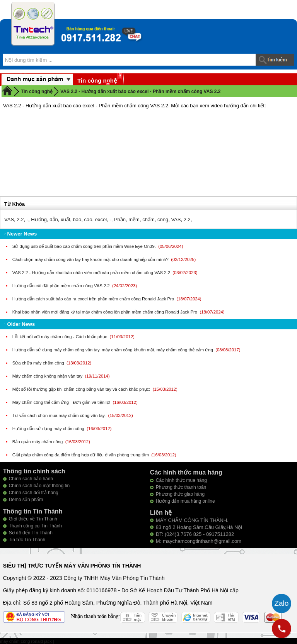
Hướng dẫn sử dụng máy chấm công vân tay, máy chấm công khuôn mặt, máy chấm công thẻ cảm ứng (113, 350)
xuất (65, 219)
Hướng (39, 219)
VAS (9, 219)
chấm (148, 219)
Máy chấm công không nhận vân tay (48, 376)
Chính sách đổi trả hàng (34, 493)
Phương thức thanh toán (181, 487)
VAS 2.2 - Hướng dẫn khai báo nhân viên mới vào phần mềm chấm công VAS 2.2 (92, 273)
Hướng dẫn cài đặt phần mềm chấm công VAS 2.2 (62, 286)
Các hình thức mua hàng (181, 480)
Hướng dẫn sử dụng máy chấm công (49, 429)
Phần (120, 219)
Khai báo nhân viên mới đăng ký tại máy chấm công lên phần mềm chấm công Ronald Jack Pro (106, 312)
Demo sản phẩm (26, 500)
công (163, 219)
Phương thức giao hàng (180, 494)
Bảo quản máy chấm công (38, 442)
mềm (134, 219)
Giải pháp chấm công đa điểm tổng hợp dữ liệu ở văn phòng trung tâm (81, 455)
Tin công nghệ (97, 80)
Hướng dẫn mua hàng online (185, 501)
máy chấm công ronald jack (26, 641)
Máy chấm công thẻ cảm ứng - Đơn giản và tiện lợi (62, 402)
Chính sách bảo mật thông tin (39, 486)
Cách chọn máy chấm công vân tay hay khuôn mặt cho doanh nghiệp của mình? (91, 259)
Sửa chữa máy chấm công (39, 363)
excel (101, 219)
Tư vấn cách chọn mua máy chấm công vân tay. (60, 415)
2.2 (20, 219)
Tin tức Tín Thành (27, 540)
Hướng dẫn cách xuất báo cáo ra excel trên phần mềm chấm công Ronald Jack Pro (94, 299)
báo (77, 219)
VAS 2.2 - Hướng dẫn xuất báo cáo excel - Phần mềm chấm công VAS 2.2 (140, 92)
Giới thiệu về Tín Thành (33, 519)
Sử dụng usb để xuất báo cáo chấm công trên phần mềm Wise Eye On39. (85, 246)
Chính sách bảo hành (31, 479)
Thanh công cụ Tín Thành (35, 526)
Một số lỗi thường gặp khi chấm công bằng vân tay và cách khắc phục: (82, 389)
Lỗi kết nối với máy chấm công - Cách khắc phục (61, 337)
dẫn (54, 219)
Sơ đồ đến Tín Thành (31, 533)
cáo (88, 219)
